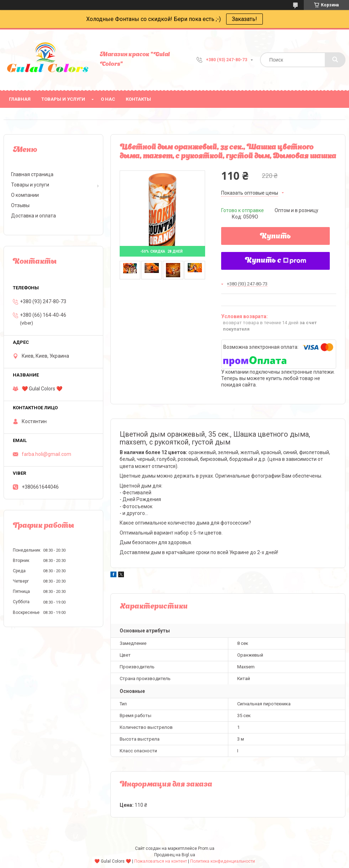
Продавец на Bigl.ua (175, 855)
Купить (275, 237)
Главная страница (32, 174)
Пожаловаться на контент (161, 861)
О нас (108, 99)
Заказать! (244, 19)
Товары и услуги (63, 99)
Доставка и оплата (33, 216)
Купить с (276, 261)
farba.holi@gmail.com (46, 454)
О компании (25, 195)
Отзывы (20, 205)
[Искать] (335, 60)
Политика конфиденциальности (223, 861)
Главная (20, 99)
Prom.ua (206, 848)
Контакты (138, 99)
